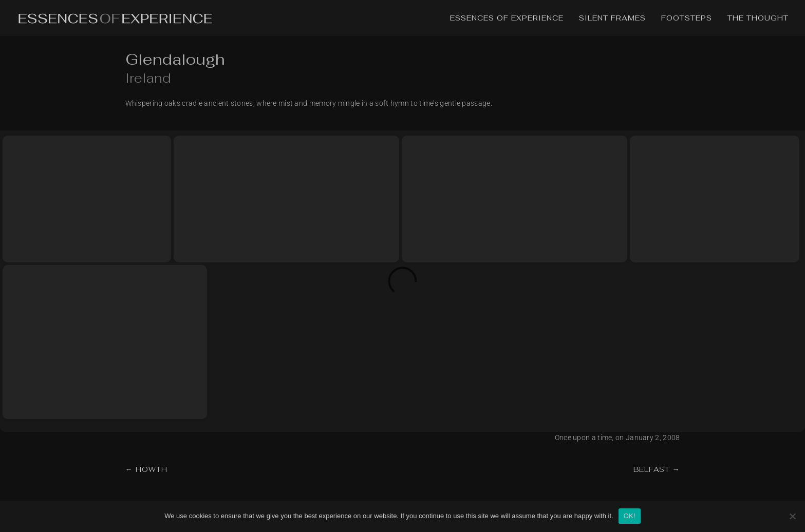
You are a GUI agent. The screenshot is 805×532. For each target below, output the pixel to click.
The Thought (758, 18)
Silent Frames (612, 18)
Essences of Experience (507, 18)
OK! (630, 516)
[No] (792, 516)
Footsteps (687, 18)
